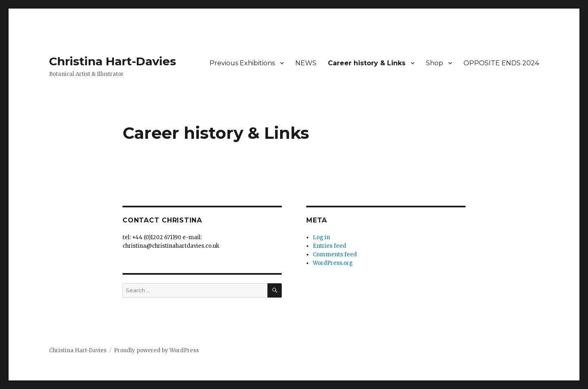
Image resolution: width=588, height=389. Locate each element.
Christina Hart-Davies (112, 61)
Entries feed (330, 246)
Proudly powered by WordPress (156, 350)
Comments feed (335, 255)
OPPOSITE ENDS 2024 (501, 63)
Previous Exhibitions (242, 63)
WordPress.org (333, 263)
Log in (321, 237)
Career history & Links (367, 63)
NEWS (306, 63)
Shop (434, 63)
